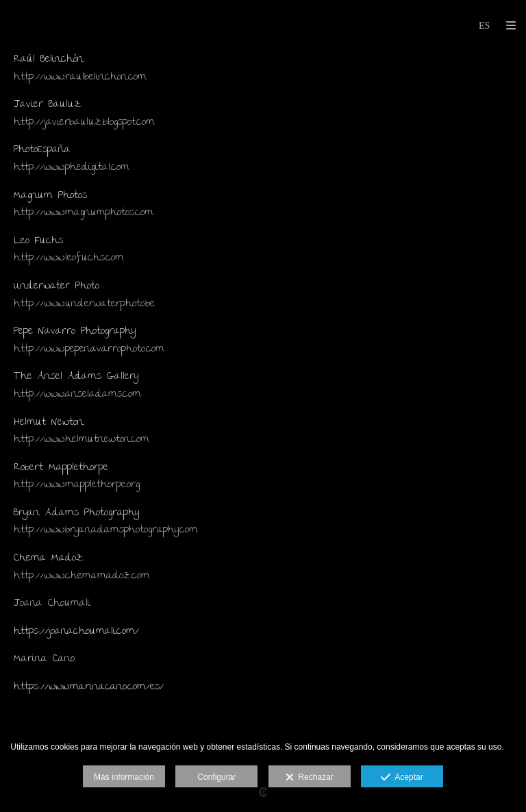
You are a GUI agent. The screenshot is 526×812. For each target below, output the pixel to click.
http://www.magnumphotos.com (84, 213)
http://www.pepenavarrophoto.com (89, 349)
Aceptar (402, 778)
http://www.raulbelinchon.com (80, 77)
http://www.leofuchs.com (69, 258)
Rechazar (310, 778)
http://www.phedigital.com (72, 168)
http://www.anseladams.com (77, 395)
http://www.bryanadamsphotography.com (106, 530)
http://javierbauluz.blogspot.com (84, 123)
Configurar (216, 777)
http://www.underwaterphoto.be (84, 304)
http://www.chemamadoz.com (82, 576)
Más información (124, 777)
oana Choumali (55, 604)
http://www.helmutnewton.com (82, 440)
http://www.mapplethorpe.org (77, 485)
